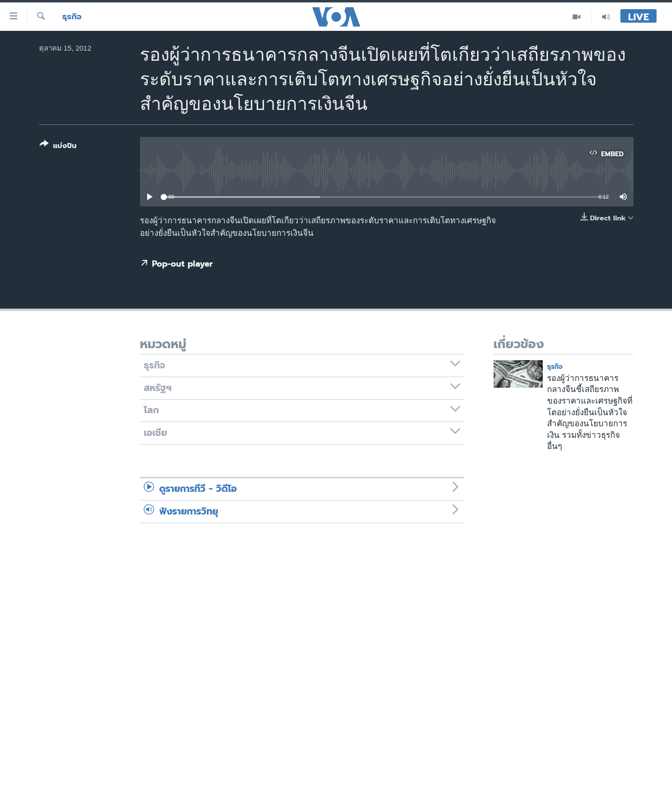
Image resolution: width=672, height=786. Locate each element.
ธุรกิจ (72, 17)
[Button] (58, 147)
